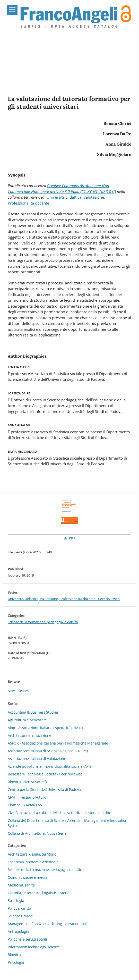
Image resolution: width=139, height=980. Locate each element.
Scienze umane (20, 916)
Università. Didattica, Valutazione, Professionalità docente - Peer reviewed (64, 599)
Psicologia (16, 962)
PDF (72, 538)
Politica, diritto (19, 908)
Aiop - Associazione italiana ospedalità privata (45, 728)
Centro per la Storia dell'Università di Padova (44, 789)
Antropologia (18, 931)
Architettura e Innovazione (29, 735)
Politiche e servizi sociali (27, 939)
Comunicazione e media (28, 877)
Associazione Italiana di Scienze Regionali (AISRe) (48, 751)
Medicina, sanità (21, 885)
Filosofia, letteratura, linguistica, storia (39, 893)
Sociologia (16, 901)
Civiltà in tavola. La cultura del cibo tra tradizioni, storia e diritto (59, 813)
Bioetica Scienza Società (27, 782)
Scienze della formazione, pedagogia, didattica (43, 622)
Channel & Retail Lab (25, 805)
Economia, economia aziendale (33, 862)
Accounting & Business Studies (33, 712)
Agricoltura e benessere (27, 720)
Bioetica (14, 955)
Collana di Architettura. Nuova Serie (37, 833)
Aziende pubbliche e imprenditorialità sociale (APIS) (50, 766)
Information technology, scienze (34, 947)
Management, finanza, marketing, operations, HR (48, 924)
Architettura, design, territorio (32, 854)
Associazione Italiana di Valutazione (37, 759)
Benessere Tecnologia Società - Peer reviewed (45, 774)
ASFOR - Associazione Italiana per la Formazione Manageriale (58, 743)
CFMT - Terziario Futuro (27, 797)
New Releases (18, 691)
